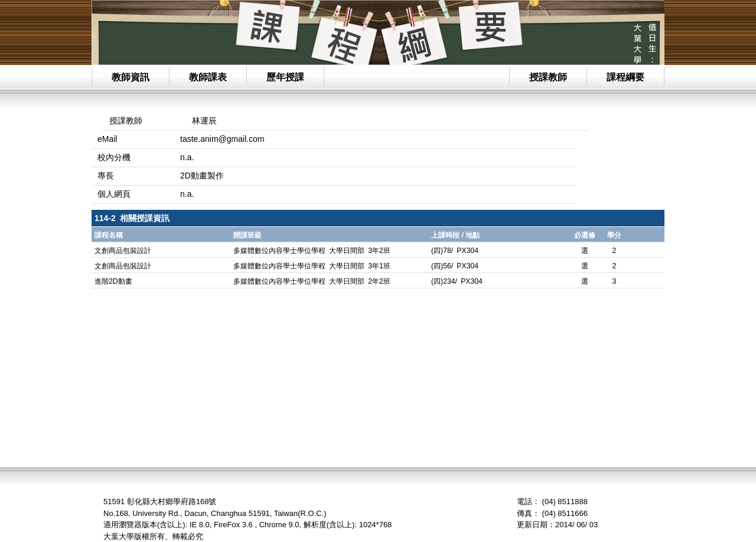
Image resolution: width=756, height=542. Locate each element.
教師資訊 (131, 77)
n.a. (187, 194)
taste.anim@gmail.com (222, 139)
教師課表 (208, 77)
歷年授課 (285, 77)
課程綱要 (625, 77)
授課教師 (548, 77)
